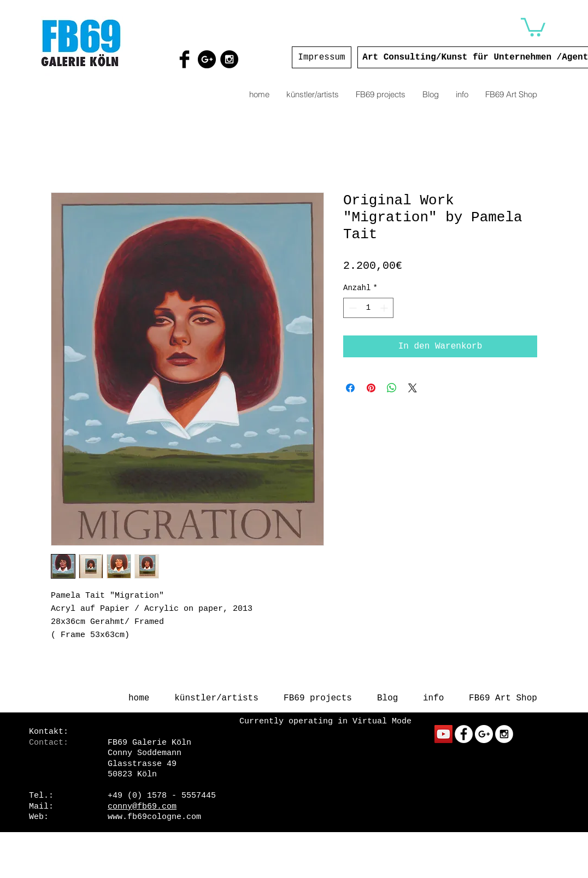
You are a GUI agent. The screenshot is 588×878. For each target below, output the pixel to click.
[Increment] (385, 308)
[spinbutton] (368, 308)
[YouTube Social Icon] (443, 734)
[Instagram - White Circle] (504, 734)
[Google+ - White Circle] (484, 734)
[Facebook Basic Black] (184, 59)
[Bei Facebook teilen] (350, 388)
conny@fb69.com (142, 807)
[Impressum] (322, 57)
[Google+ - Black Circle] (207, 59)
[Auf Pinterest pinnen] (371, 388)
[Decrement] (352, 308)
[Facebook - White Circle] (464, 734)
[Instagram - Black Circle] (229, 59)
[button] (533, 26)
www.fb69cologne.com (154, 817)
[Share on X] (413, 388)
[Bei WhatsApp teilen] (392, 388)
